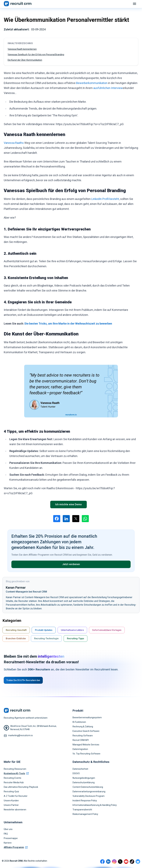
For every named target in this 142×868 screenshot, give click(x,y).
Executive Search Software (86, 731)
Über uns (8, 829)
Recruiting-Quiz (11, 791)
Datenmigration (80, 749)
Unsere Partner (11, 805)
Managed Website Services (86, 745)
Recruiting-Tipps (76, 638)
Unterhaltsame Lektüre (72, 630)
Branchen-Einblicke (16, 638)
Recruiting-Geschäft (16, 630)
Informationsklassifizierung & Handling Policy (95, 805)
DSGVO (76, 773)
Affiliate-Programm (16, 847)
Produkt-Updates (44, 630)
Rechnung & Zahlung (83, 727)
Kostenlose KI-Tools (16, 773)
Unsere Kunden (11, 801)
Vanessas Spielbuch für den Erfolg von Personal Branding (36, 55)
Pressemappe (11, 838)
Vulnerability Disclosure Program (89, 796)
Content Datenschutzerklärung (88, 787)
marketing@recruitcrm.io (20, 735)
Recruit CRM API (81, 740)
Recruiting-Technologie (46, 638)
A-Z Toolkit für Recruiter (16, 796)
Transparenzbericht (82, 810)
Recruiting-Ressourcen (15, 769)
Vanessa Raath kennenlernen (22, 49)
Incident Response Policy (85, 801)
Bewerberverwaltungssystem (87, 717)
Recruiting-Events (12, 778)
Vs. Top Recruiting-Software (86, 754)
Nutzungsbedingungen (84, 778)
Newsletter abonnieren (15, 810)
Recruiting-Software (83, 736)
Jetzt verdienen (71, 564)
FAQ (6, 834)
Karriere (8, 843)
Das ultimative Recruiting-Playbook (21, 787)
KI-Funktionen (79, 722)
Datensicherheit (80, 769)
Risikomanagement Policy (85, 814)
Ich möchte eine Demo (69, 504)
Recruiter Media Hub (14, 782)
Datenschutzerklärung (84, 782)
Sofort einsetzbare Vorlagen (107, 630)
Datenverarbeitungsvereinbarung (89, 791)
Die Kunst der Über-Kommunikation (25, 60)
